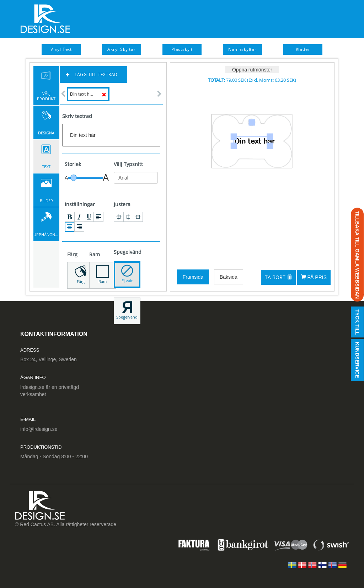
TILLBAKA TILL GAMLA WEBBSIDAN (357, 255)
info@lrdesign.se (39, 429)
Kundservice (357, 360)
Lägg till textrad (92, 74)
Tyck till (357, 322)
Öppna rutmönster (252, 70)
